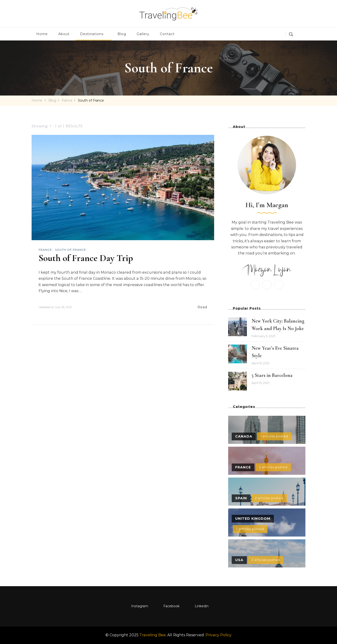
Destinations (92, 34)
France (45, 250)
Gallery (143, 34)
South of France (71, 250)
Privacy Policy (218, 635)
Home (42, 34)
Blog (122, 34)
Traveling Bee (153, 635)
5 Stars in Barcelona (272, 375)
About (64, 34)
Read (202, 307)
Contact (167, 34)
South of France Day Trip (86, 258)
